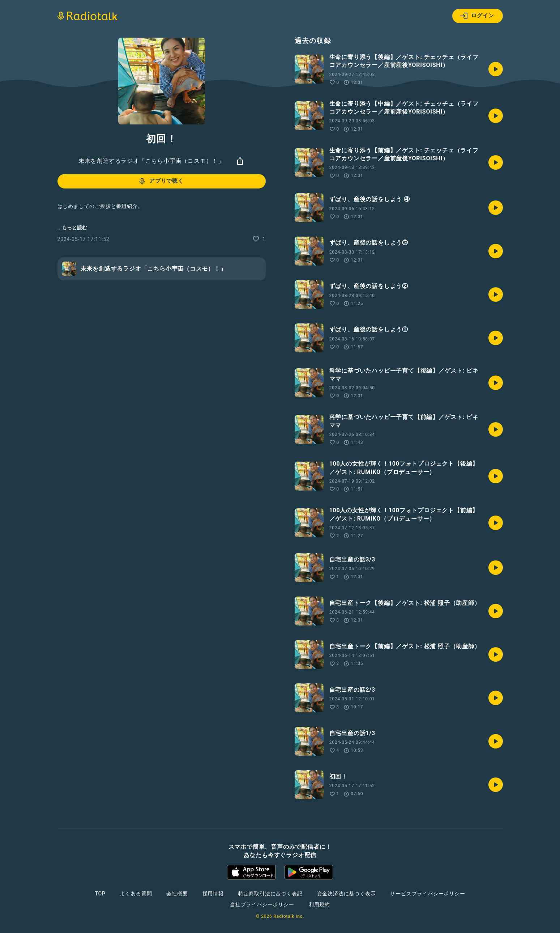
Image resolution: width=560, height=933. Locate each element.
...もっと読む (72, 228)
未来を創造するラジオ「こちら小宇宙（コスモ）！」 (151, 161)
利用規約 (319, 904)
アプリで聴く (161, 181)
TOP (100, 894)
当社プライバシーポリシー (262, 904)
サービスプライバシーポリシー (428, 894)
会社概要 (177, 894)
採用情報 (213, 894)
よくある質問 (136, 894)
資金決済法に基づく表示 (347, 894)
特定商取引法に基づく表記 (270, 894)
